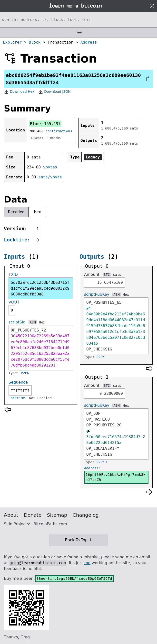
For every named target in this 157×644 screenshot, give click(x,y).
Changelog (86, 515)
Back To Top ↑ (78, 540)
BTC (107, 275)
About (11, 515)
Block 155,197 (45, 124)
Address (89, 42)
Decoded (16, 212)
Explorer (12, 42)
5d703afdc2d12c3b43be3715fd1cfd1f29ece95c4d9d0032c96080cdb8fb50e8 (40, 288)
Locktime (16, 240)
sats (117, 275)
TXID (13, 274)
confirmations (59, 131)
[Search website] (78, 19)
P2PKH (102, 462)
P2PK (25, 373)
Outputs (92, 257)
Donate (33, 515)
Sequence (18, 382)
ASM (33, 322)
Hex (38, 212)
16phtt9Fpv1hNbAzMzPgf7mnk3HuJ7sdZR (116, 477)
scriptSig (17, 322)
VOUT (14, 302)
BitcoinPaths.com (50, 524)
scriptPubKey (97, 294)
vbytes (50, 167)
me (87, 563)
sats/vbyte (50, 177)
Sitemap (57, 515)
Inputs (15, 257)
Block (35, 42)
